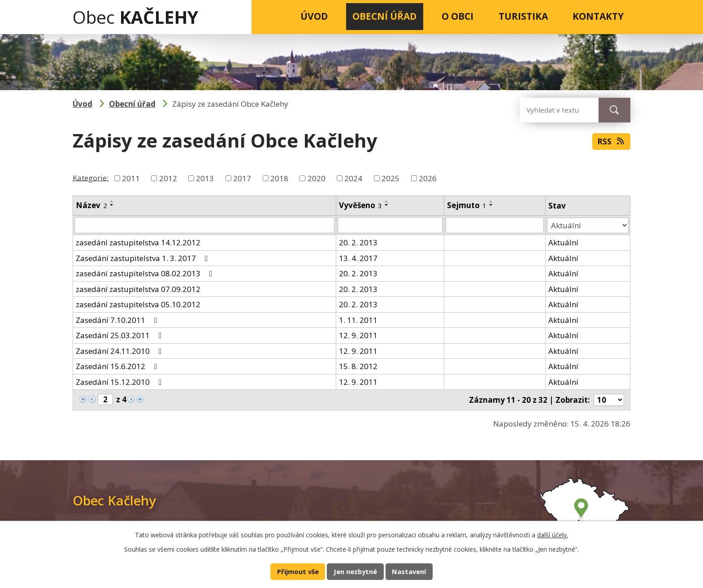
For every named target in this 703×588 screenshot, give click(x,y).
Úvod (314, 16)
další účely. (553, 535)
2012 (168, 178)
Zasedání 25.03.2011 (120, 335)
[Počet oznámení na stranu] (609, 400)
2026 (428, 178)
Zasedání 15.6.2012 (118, 366)
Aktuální (563, 242)
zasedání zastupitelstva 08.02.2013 (146, 273)
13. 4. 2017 (358, 258)
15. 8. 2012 (358, 366)
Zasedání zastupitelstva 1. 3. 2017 (143, 258)
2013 (205, 178)
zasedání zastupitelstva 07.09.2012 (138, 289)
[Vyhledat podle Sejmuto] (495, 225)
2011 (131, 178)
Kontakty (598, 16)
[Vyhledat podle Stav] (588, 225)
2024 (353, 178)
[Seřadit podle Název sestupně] (112, 205)
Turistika (523, 16)
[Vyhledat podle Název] (204, 225)
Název (91, 205)
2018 (279, 178)
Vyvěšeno (360, 205)
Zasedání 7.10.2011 (118, 320)
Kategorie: (91, 177)
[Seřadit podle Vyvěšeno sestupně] (387, 205)
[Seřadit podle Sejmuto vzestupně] (491, 201)
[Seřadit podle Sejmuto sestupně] (491, 205)
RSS (611, 141)
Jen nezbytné (355, 571)
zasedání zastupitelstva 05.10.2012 (138, 304)
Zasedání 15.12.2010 (120, 382)
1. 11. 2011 (358, 320)
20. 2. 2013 (358, 242)
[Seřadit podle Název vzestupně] (112, 201)
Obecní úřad (384, 16)
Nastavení (409, 571)
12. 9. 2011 (358, 335)
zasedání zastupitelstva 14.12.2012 (138, 242)
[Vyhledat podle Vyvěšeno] (390, 225)
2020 (317, 178)
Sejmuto (467, 205)
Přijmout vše (298, 571)
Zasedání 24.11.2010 (120, 351)
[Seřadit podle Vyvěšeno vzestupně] (387, 201)
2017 (242, 178)
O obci (458, 16)
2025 (391, 178)
